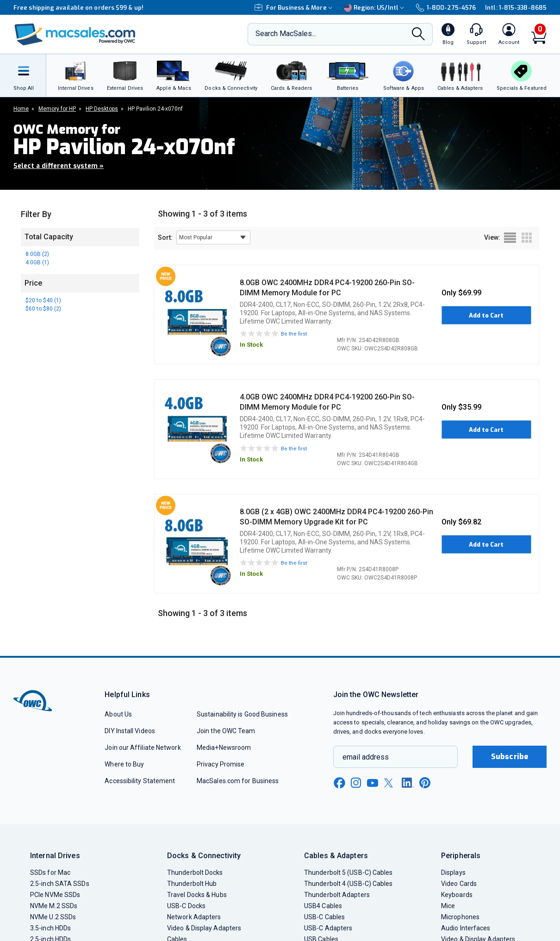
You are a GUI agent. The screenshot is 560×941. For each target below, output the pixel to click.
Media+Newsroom (224, 748)
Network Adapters (194, 917)
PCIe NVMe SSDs (55, 895)
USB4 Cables (323, 906)
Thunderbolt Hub (192, 884)
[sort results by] (213, 237)
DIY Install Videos (130, 731)
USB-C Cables (324, 917)
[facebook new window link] (339, 783)
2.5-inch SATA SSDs (60, 884)
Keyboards (457, 895)
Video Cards (459, 884)
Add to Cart (486, 315)
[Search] (418, 35)
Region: (375, 8)
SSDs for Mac (50, 872)
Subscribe (510, 757)
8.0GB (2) (37, 254)
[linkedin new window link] (408, 783)
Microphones (460, 917)
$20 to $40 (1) (43, 300)
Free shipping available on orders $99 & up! (78, 8)
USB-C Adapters (328, 928)
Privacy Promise (221, 764)
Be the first (294, 334)
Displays (453, 872)
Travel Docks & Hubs (197, 895)
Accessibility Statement (140, 781)
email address (366, 757)
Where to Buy (124, 764)
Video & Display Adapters (204, 928)
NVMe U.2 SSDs (53, 917)
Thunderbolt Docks (195, 872)
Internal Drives (55, 856)
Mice (448, 906)
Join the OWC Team (226, 731)
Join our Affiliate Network (143, 748)
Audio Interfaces (466, 928)
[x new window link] (390, 783)
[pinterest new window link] (425, 783)
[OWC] (75, 34)
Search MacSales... (286, 34)
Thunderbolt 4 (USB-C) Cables (348, 884)
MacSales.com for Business (238, 781)
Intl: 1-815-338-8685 (516, 8)
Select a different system (59, 166)
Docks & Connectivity (204, 856)
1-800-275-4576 (446, 8)
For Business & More (295, 8)
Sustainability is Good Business (242, 714)
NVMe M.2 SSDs (54, 906)
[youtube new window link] (373, 783)
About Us (118, 714)
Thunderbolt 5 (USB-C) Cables (348, 872)
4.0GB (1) (37, 262)
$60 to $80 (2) (43, 309)
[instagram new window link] (356, 783)
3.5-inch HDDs (50, 928)
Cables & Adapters (336, 856)
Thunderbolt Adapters (337, 895)
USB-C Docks (186, 906)
